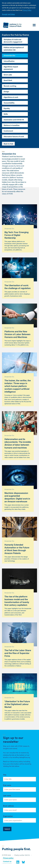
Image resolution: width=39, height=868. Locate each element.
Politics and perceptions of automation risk (14, 49)
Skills (6, 114)
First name (7, 785)
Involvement (8, 131)
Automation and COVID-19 (14, 120)
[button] (34, 25)
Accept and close (8, 14)
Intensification (9, 61)
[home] (12, 25)
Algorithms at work (11, 97)
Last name (7, 795)
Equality (7, 108)
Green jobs (8, 75)
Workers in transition (12, 125)
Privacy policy (8, 858)
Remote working (10, 86)
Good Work (8, 80)
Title (5, 775)
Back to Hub (8, 144)
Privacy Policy (27, 10)
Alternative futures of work (14, 136)
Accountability (9, 103)
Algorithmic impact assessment (11, 68)
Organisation (8, 816)
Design (6, 91)
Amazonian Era (9, 55)
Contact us (7, 862)
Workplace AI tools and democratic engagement (13, 41)
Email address (8, 806)
